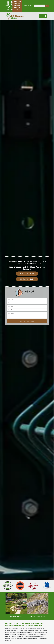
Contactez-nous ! (27, 279)
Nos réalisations (27, 274)
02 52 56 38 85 (6, 6)
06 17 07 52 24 (10, 6)
